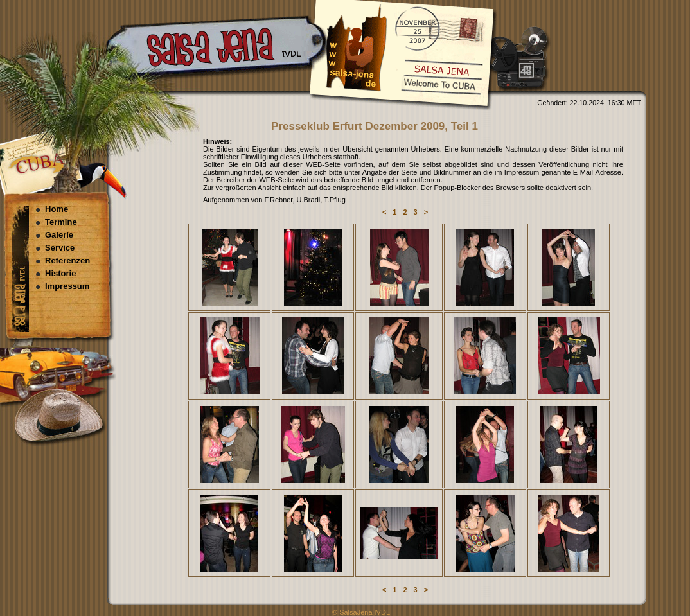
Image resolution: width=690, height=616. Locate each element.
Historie (60, 273)
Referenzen (67, 260)
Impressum (67, 286)
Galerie (59, 235)
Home (57, 209)
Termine (61, 222)
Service (60, 248)
